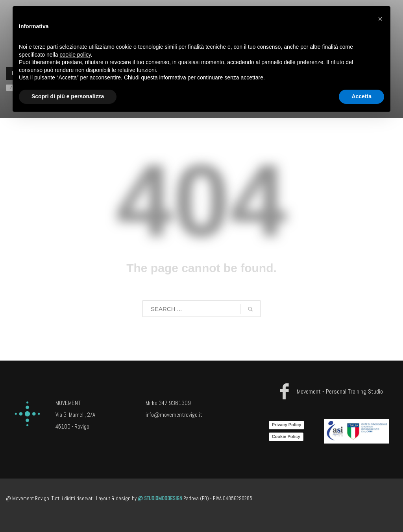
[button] (380, 19)
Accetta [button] (361, 96)
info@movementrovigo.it (174, 415)
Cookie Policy (286, 436)
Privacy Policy (287, 425)
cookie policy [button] (75, 55)
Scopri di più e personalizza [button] (68, 96)
